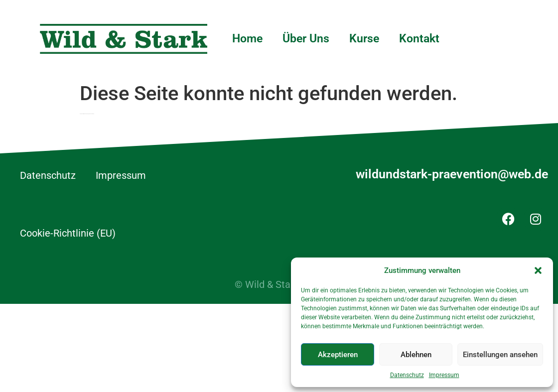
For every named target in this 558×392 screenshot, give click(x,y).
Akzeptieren (338, 355)
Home (247, 39)
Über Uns (306, 39)
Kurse (364, 39)
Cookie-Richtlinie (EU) (68, 233)
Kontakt (419, 39)
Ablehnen (416, 355)
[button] (538, 270)
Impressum (444, 375)
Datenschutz (407, 375)
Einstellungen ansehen (500, 355)
